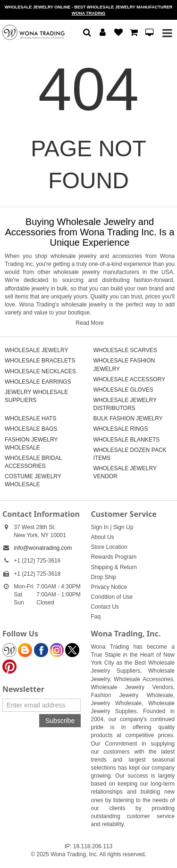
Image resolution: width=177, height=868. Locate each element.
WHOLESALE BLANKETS (127, 440)
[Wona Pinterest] (9, 667)
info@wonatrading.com (43, 548)
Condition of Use (112, 597)
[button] (87, 33)
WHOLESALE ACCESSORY (130, 379)
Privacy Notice (109, 587)
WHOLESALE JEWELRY (36, 350)
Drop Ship (104, 577)
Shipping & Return (114, 567)
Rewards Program (114, 557)
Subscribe (60, 721)
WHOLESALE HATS (30, 418)
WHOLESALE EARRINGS (38, 382)
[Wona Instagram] (57, 650)
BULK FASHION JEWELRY (128, 418)
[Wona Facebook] (41, 650)
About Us (103, 537)
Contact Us (105, 607)
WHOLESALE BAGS (31, 429)
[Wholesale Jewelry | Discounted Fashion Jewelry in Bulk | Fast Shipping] (33, 32)
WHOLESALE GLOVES (123, 390)
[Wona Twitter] (72, 650)
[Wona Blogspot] (25, 650)
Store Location (109, 547)
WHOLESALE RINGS (121, 429)
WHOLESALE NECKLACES (40, 371)
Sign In (100, 527)
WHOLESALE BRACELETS (40, 361)
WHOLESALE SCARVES (125, 350)
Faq (96, 617)
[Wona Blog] (9, 650)
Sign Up (123, 527)
